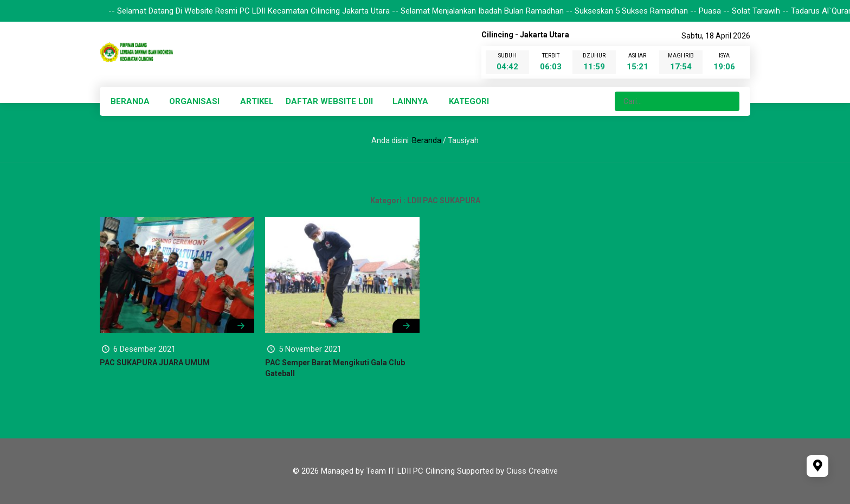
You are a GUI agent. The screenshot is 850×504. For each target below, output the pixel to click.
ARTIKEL (257, 101)
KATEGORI (469, 101)
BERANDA (130, 101)
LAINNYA (410, 101)
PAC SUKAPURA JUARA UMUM (155, 363)
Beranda (427, 140)
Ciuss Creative (532, 471)
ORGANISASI (194, 101)
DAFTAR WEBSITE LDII (329, 101)
